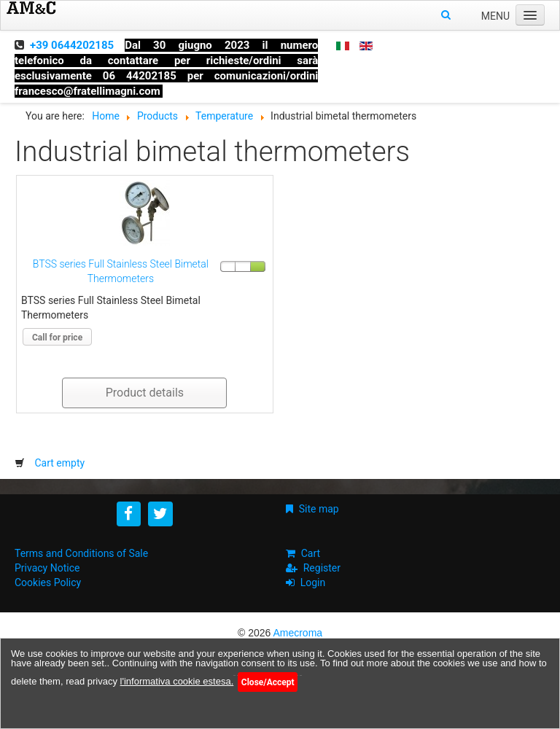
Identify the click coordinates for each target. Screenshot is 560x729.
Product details (145, 393)
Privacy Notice (47, 568)
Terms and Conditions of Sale (81, 553)
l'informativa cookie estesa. (177, 681)
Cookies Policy (48, 582)
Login (313, 582)
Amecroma (297, 633)
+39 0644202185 (72, 45)
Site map (319, 509)
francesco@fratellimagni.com (87, 91)
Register (322, 568)
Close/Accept (268, 682)
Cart (311, 553)
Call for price (57, 338)
